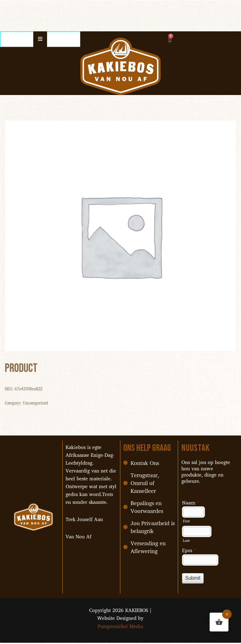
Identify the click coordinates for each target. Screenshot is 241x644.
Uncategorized (36, 403)
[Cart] (170, 39)
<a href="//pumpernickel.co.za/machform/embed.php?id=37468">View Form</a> (207, 573)
